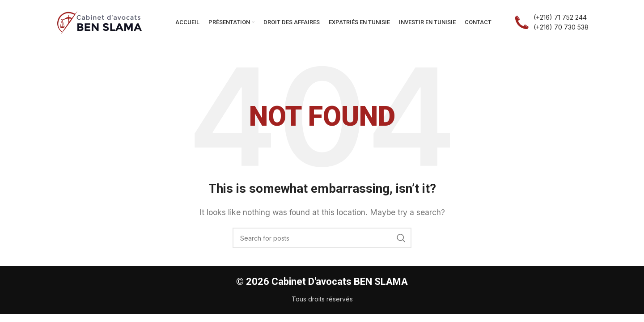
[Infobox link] (552, 23)
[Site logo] (100, 21)
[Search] (322, 238)
